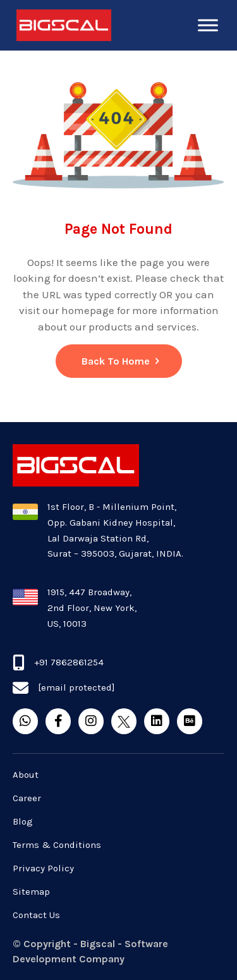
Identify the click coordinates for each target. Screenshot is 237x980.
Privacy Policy (43, 868)
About (26, 775)
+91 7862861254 (69, 662)
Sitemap (31, 892)
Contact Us (36, 915)
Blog (23, 821)
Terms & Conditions (57, 845)
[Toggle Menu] (208, 25)
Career (27, 798)
